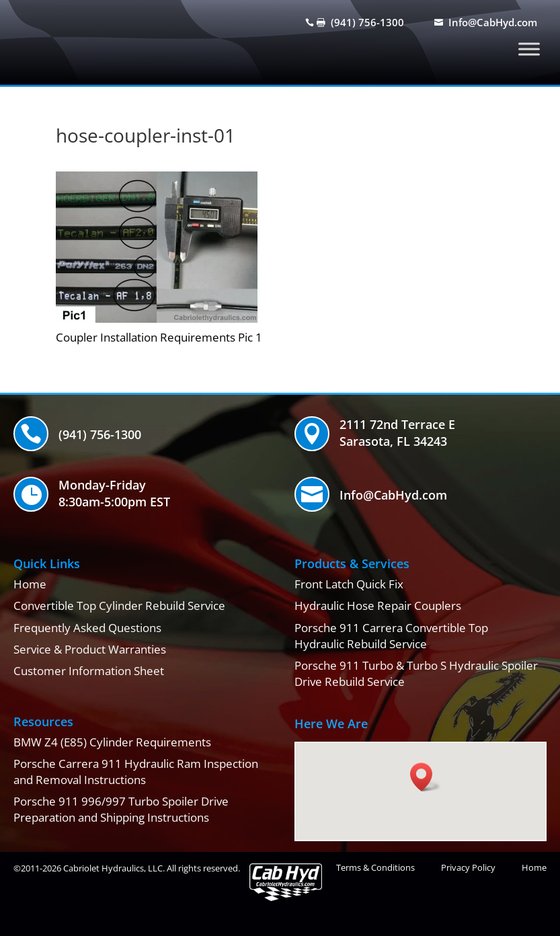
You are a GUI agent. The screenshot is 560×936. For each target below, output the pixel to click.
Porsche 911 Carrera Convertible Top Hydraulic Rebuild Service (391, 636)
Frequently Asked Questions (87, 628)
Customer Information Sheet (89, 671)
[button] (426, 777)
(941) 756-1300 (367, 22)
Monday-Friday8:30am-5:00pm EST (114, 493)
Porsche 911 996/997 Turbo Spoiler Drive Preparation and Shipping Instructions (121, 809)
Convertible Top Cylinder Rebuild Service (119, 606)
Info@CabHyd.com (493, 22)
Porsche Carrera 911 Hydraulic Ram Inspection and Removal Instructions (136, 772)
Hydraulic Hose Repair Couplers (378, 606)
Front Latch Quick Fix (349, 584)
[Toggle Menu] (529, 49)
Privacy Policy (468, 867)
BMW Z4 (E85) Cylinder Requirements (112, 742)
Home (30, 584)
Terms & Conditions (375, 867)
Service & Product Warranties (90, 649)
